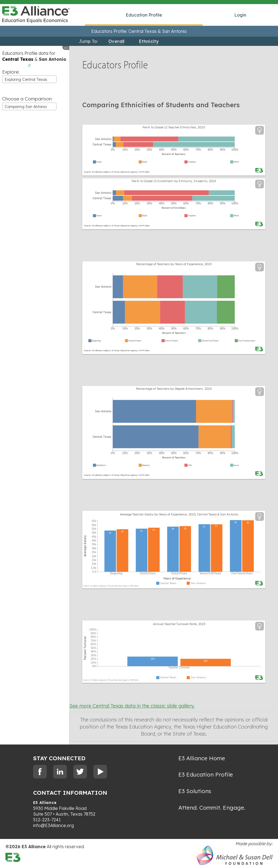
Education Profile (144, 15)
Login (240, 15)
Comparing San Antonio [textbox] (26, 107)
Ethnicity (149, 41)
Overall (116, 41)
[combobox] (29, 79)
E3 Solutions (195, 791)
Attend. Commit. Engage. (212, 807)
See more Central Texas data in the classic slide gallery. (132, 706)
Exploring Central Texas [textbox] (26, 80)
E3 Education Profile (206, 774)
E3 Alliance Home (202, 758)
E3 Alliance (45, 803)
